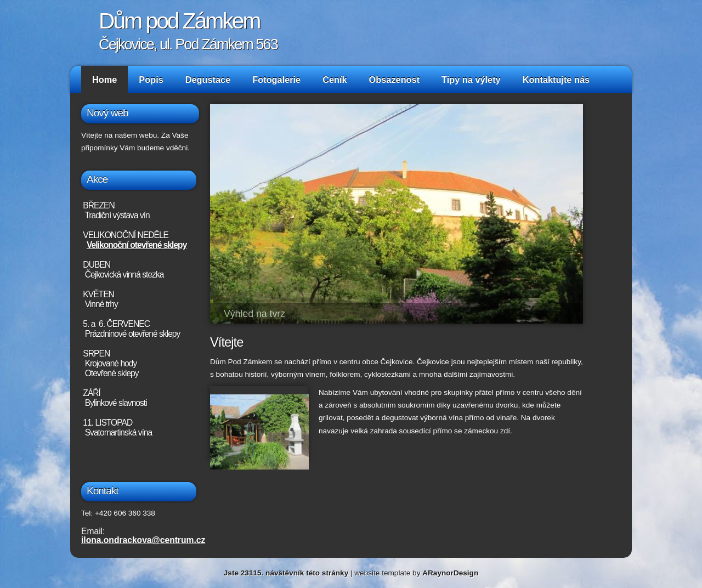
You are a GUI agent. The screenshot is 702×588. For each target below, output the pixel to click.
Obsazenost (394, 80)
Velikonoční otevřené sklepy (137, 245)
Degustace (208, 80)
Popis (151, 80)
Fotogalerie (276, 80)
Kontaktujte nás (556, 80)
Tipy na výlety (471, 80)
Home (104, 80)
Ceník (335, 80)
